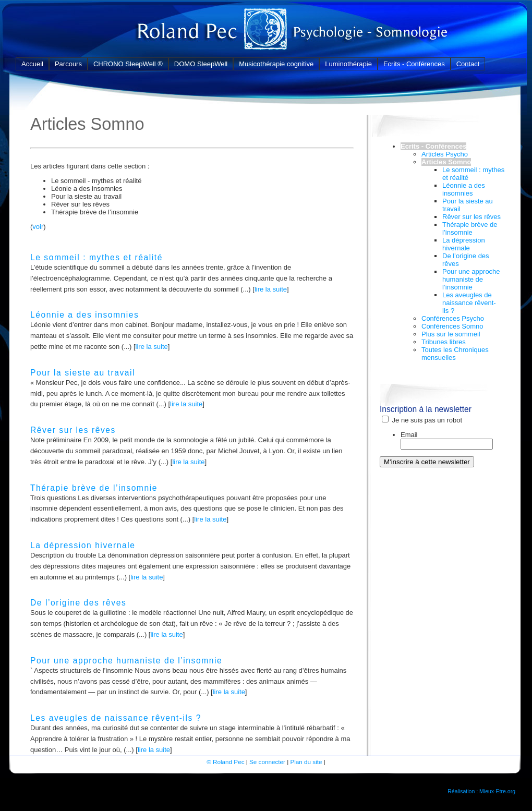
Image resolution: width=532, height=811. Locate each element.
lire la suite (271, 289)
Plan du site (306, 762)
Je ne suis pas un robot (422, 420)
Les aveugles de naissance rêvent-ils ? (116, 718)
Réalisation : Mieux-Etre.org (481, 791)
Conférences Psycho (453, 318)
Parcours (68, 64)
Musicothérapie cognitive (276, 64)
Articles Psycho (445, 154)
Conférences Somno (452, 326)
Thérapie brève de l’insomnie (94, 488)
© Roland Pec (225, 762)
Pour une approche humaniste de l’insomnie (126, 661)
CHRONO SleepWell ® (128, 64)
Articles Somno (446, 162)
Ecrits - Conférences (414, 64)
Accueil (32, 64)
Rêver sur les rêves (73, 430)
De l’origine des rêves (78, 603)
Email (409, 435)
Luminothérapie (348, 64)
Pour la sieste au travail (83, 373)
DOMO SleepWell (201, 64)
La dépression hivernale (83, 545)
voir (38, 227)
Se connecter (267, 762)
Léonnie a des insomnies (84, 315)
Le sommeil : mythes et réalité (96, 257)
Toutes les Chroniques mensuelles (455, 354)
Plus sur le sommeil (451, 334)
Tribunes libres (444, 342)
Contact (468, 64)
